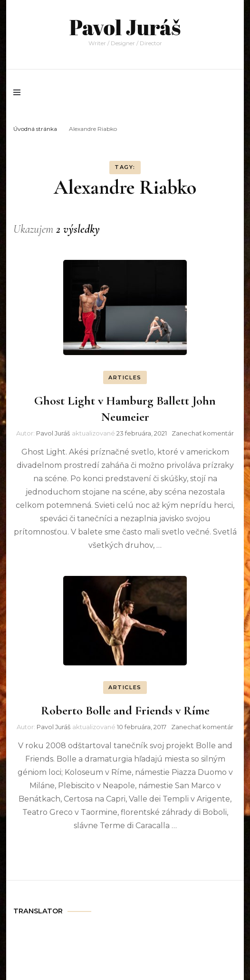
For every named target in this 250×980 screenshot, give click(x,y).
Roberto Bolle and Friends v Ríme (125, 710)
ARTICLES (125, 377)
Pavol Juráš (125, 27)
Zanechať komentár (203, 433)
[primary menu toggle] (19, 92)
